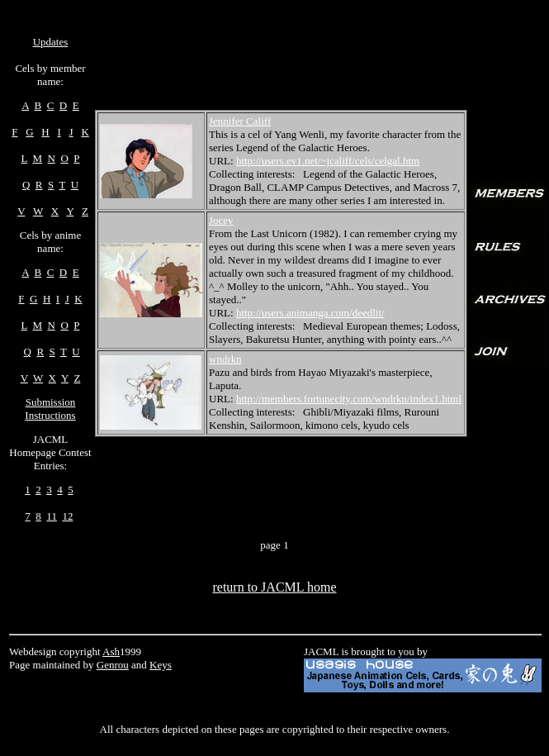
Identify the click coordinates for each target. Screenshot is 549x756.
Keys (161, 665)
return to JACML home (274, 587)
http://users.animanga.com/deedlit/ (310, 313)
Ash (111, 651)
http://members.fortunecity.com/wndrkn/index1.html (349, 399)
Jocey (221, 220)
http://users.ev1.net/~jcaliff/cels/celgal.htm (328, 161)
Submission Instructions (50, 409)
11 (52, 516)
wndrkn (225, 359)
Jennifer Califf (240, 121)
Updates (51, 42)
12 (67, 516)
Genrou (113, 665)
